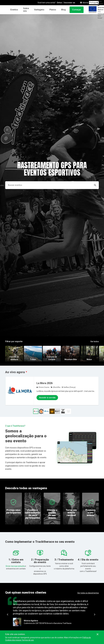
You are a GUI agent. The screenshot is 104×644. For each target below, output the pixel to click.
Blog (63, 10)
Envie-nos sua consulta (15, 566)
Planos (53, 10)
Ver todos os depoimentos (88, 593)
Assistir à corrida (47, 398)
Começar (77, 10)
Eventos (14, 10)
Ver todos (95, 342)
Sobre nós (26, 10)
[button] (41, 411)
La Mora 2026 (45, 383)
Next (98, 614)
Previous (8, 614)
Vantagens (39, 10)
